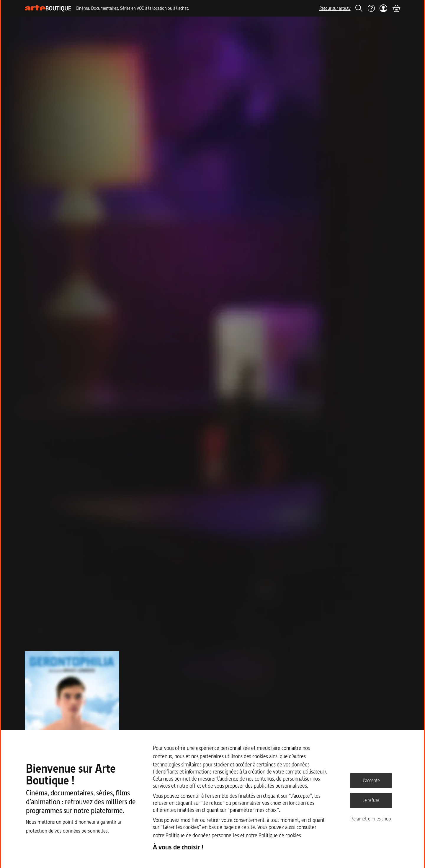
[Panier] (396, 8)
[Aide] (371, 8)
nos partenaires (207, 756)
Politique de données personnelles (202, 835)
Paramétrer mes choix (371, 819)
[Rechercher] (359, 8)
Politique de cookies (280, 835)
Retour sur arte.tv (335, 8)
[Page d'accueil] (48, 8)
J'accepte (371, 780)
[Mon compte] (384, 8)
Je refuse (371, 800)
